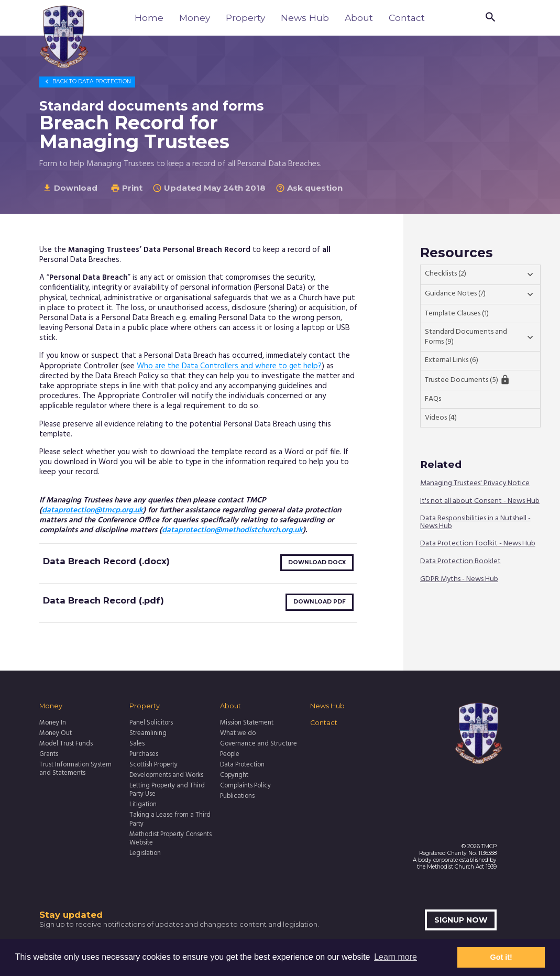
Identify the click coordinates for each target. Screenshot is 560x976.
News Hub (305, 18)
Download (70, 188)
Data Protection (87, 81)
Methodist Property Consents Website (171, 839)
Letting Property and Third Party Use (167, 790)
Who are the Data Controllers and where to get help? (229, 366)
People (230, 754)
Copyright (234, 775)
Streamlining (148, 733)
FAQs (433, 399)
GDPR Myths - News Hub (459, 580)
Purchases (144, 754)
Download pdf (320, 602)
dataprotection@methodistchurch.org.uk (232, 530)
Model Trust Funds (66, 744)
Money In (53, 723)
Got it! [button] (501, 957)
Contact (407, 18)
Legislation (145, 853)
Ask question (309, 188)
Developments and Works (166, 775)
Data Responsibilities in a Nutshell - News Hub (475, 523)
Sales (137, 744)
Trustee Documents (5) (468, 380)
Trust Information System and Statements (75, 769)
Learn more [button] (396, 957)
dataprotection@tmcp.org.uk (92, 510)
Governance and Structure (259, 744)
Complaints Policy (245, 786)
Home (149, 18)
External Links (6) (452, 360)
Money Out (56, 733)
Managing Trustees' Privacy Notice (475, 484)
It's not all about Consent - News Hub (480, 501)
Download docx (317, 562)
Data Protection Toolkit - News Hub (478, 544)
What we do (238, 733)
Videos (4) (441, 418)
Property (245, 18)
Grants (49, 754)
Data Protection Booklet (460, 562)
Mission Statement (247, 723)
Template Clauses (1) (457, 314)
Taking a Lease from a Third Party (170, 820)
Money (195, 18)
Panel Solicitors (151, 723)
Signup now (461, 920)
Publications (237, 796)
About (359, 18)
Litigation (143, 805)
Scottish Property (153, 765)
